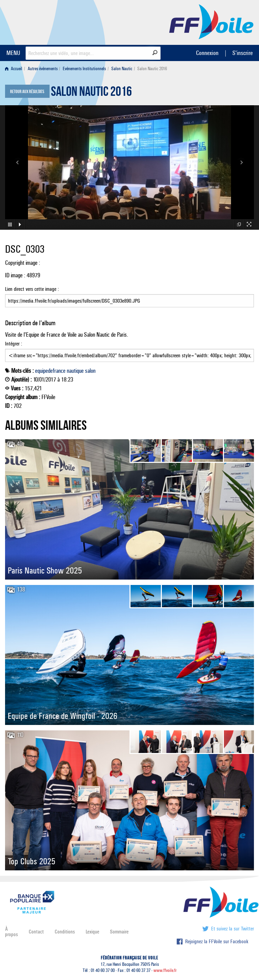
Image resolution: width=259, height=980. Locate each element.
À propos (11, 932)
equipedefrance (50, 371)
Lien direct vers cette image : (129, 297)
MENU (13, 53)
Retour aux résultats (27, 92)
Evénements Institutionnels (84, 69)
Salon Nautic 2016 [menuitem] (152, 69)
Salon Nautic (122, 69)
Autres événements (43, 69)
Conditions (65, 932)
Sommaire (119, 932)
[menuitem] (15, 69)
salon (90, 371)
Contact (36, 932)
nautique (75, 371)
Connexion (207, 53)
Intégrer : (129, 351)
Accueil (14, 69)
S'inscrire (242, 53)
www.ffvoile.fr (165, 970)
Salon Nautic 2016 (91, 93)
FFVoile (211, 21)
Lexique (92, 932)
